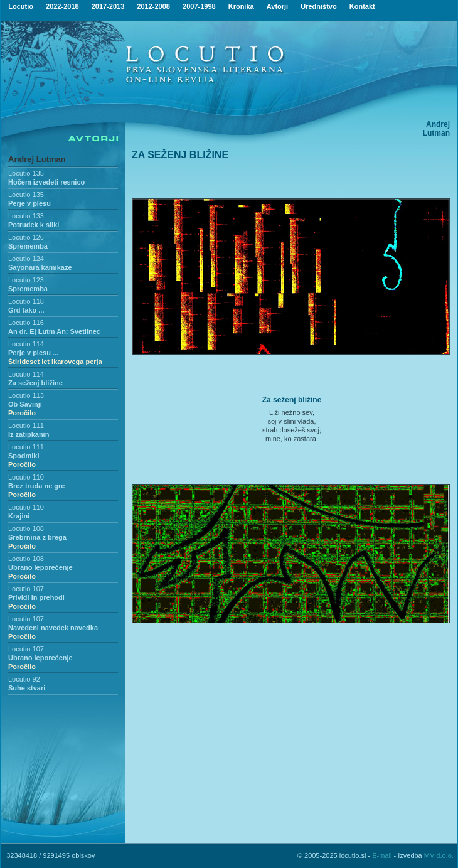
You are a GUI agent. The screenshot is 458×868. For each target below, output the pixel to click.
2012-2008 (153, 6)
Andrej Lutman (37, 159)
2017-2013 (108, 6)
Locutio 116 (26, 323)
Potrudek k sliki (34, 225)
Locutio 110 (26, 477)
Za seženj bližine (35, 383)
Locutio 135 (26, 173)
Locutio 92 (24, 679)
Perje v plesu (29, 203)
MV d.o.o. (439, 855)
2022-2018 (62, 6)
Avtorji (277, 6)
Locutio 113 (26, 395)
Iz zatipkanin (29, 434)
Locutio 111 (26, 426)
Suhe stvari (27, 688)
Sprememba (28, 246)
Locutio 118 (26, 301)
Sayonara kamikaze (40, 267)
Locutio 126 (26, 237)
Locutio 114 (26, 344)
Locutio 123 (26, 280)
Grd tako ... (26, 310)
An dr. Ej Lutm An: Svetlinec (54, 331)
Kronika (241, 6)
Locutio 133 (26, 216)
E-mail (382, 855)
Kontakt (362, 6)
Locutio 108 (26, 528)
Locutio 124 (26, 259)
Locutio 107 (26, 589)
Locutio (21, 6)
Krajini (19, 516)
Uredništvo (318, 6)
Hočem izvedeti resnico (46, 182)
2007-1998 (199, 6)
